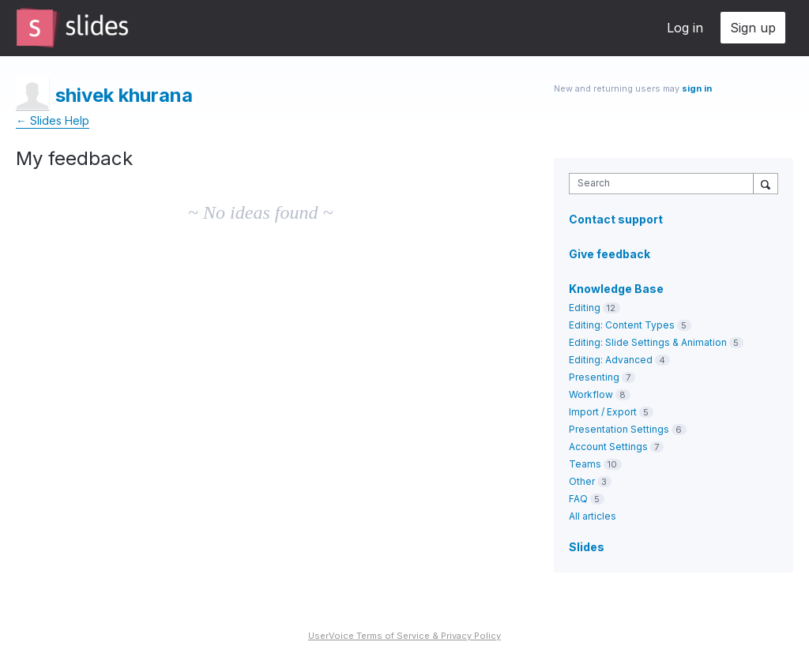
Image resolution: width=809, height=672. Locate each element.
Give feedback (610, 254)
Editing (585, 308)
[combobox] (665, 184)
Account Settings (608, 447)
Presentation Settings (619, 429)
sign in (697, 88)
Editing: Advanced (611, 360)
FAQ (578, 499)
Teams (585, 464)
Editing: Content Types (622, 325)
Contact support (616, 220)
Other (582, 481)
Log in (685, 28)
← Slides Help (53, 120)
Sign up (753, 28)
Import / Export (603, 412)
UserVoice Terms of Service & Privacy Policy (404, 636)
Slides (587, 547)
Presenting (594, 377)
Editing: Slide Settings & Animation (648, 342)
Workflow (591, 394)
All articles (593, 516)
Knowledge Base (616, 289)
